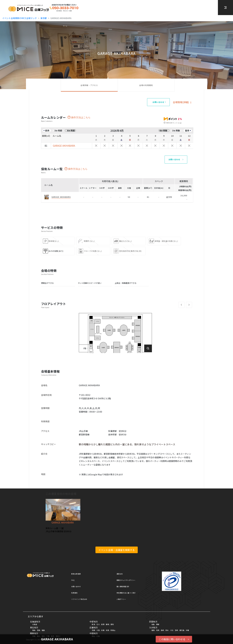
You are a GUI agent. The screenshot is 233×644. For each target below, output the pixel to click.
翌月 (187, 130)
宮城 (39, 630)
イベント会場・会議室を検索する (117, 550)
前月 (47, 130)
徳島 (153, 624)
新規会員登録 (76, 574)
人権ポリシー (121, 599)
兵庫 (103, 630)
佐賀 (158, 630)
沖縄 (187, 630)
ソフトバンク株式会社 (79, 599)
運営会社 (120, 574)
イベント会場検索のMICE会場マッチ (20, 18)
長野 (103, 624)
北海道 (35, 624)
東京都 (44, 18)
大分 (172, 630)
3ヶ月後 (176, 130)
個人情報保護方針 (123, 586)
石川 (98, 624)
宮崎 (176, 630)
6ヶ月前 (71, 130)
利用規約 (74, 593)
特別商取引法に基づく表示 (126, 593)
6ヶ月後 (163, 130)
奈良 (107, 630)
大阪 (98, 630)
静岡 (107, 624)
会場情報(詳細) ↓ (182, 102)
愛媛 (158, 624)
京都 (93, 630)
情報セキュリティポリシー (126, 580)
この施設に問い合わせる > (174, 639)
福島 (43, 630)
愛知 (112, 624)
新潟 (93, 624)
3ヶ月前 (58, 130)
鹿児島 (182, 630)
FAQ (73, 580)
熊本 (167, 630)
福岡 (153, 630)
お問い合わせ (76, 586)
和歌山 (113, 630)
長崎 (162, 630)
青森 (34, 630)
